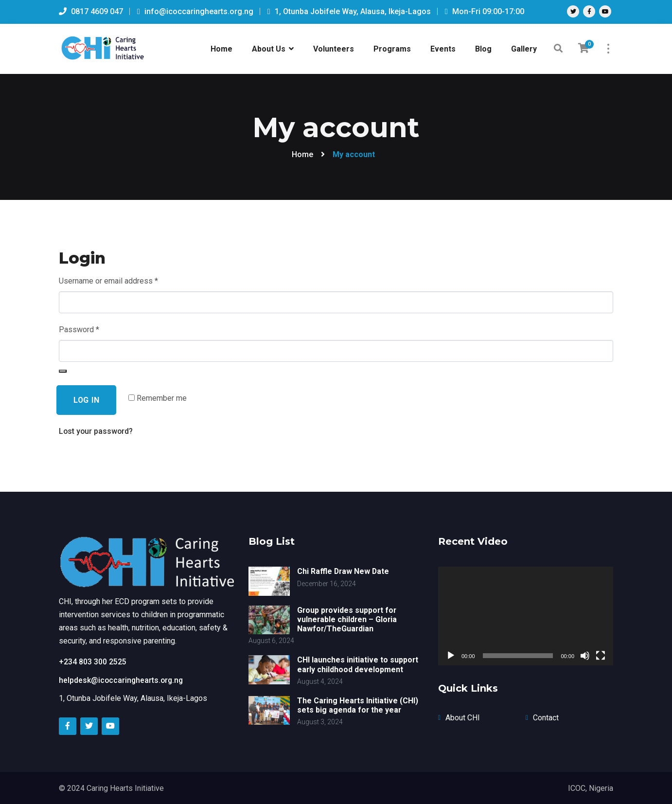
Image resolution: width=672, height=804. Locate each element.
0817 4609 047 (91, 11)
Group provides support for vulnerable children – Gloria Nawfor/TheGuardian (348, 619)
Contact (546, 717)
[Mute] (585, 656)
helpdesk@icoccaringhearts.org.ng (122, 679)
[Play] (451, 656)
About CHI (463, 717)
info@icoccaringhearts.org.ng (195, 11)
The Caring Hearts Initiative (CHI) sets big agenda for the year (358, 705)
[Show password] (63, 371)
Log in (87, 400)
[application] (526, 616)
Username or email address (108, 280)
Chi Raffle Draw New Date (344, 571)
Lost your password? (97, 432)
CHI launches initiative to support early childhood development (358, 664)
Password (79, 329)
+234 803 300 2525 (93, 661)
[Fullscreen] (601, 656)
